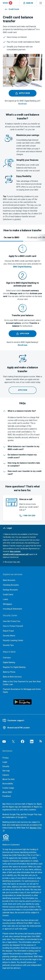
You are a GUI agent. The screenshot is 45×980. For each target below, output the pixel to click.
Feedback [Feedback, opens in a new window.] (7, 796)
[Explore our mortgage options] (22, 604)
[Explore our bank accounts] (22, 580)
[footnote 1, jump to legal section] (35, 29)
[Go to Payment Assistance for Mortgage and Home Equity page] (22, 691)
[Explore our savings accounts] (22, 590)
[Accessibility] (20, 784)
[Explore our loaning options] (22, 599)
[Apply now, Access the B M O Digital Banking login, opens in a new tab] (23, 390)
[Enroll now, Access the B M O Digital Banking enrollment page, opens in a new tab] (22, 104)
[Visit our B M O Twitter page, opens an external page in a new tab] (13, 741)
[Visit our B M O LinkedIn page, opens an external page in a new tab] (32, 741)
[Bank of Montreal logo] (8, 3)
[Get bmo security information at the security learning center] (22, 640)
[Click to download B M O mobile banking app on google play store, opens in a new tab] (23, 702)
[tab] (12, 238)
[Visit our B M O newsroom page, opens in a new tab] (41, 741)
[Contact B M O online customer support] (22, 721)
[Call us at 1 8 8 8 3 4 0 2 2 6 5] (27, 516)
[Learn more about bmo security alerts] (22, 636)
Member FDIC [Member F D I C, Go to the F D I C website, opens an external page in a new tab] (36, 828)
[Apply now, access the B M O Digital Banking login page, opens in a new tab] (23, 93)
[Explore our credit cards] (22, 595)
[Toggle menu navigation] (41, 3)
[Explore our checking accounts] (22, 585)
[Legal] (22, 528)
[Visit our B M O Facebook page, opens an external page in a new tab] (23, 741)
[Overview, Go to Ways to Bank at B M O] (22, 658)
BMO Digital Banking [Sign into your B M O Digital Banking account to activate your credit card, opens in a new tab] (22, 267)
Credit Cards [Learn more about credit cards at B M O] (12, 9)
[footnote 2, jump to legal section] (25, 510)
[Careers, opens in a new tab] (20, 775)
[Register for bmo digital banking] (22, 667)
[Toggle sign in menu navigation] (28, 3)
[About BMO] (20, 792)
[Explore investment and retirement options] (22, 609)
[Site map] (20, 771)
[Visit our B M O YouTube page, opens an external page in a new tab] (4, 741)
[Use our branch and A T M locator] (22, 728)
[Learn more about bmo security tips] (22, 645)
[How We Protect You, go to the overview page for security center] (22, 621)
